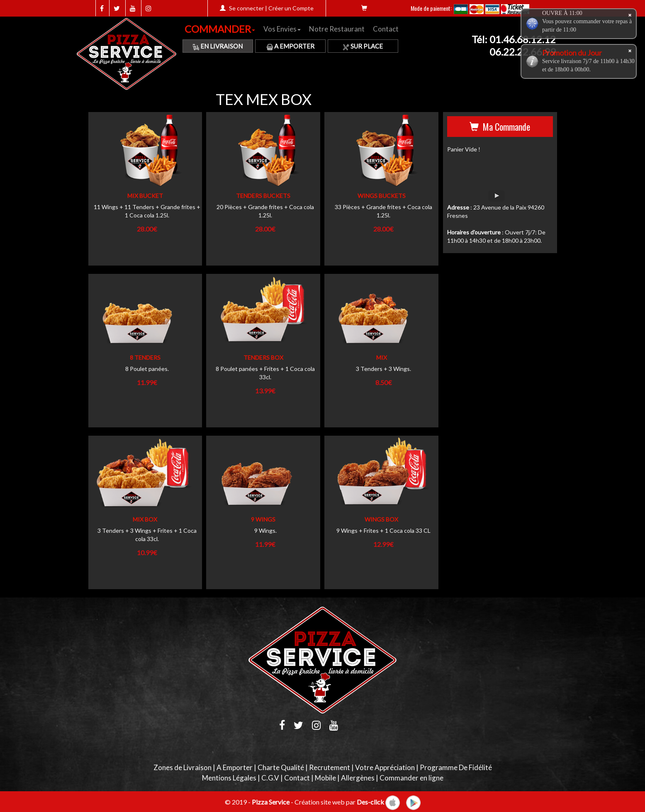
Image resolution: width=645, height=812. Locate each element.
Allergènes (358, 778)
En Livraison (218, 46)
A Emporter (291, 46)
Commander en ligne (411, 778)
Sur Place (363, 46)
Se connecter (246, 8)
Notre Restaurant (337, 29)
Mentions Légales (229, 778)
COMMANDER (220, 29)
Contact (386, 29)
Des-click (370, 801)
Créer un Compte (291, 8)
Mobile (325, 778)
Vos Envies (282, 29)
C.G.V (270, 778)
